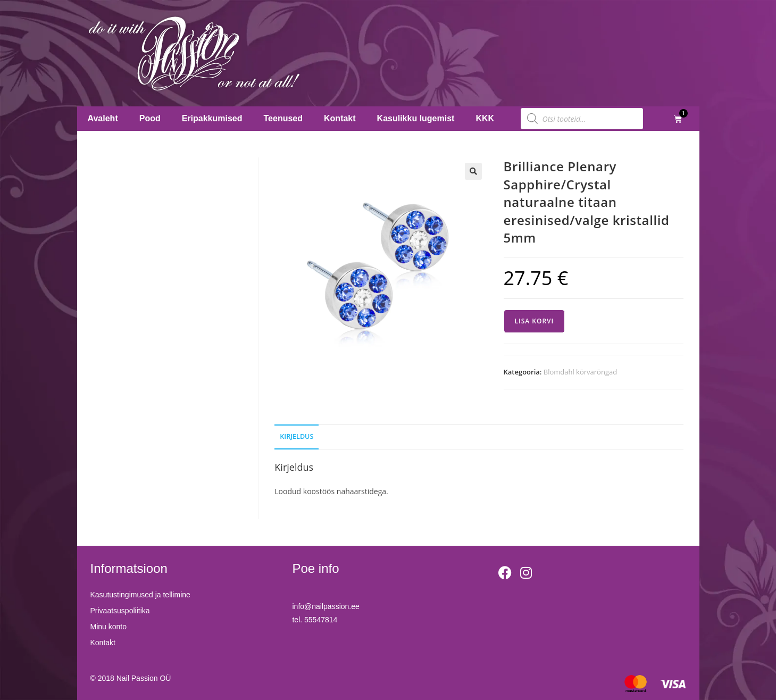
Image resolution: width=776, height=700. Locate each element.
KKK (485, 118)
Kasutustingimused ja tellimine (140, 595)
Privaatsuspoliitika (120, 611)
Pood (150, 118)
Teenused (283, 118)
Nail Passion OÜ (144, 678)
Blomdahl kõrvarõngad (580, 372)
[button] (473, 171)
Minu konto (109, 627)
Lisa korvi (535, 321)
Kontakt (340, 118)
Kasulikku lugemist (416, 118)
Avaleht (103, 118)
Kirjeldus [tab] (297, 436)
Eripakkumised (212, 118)
